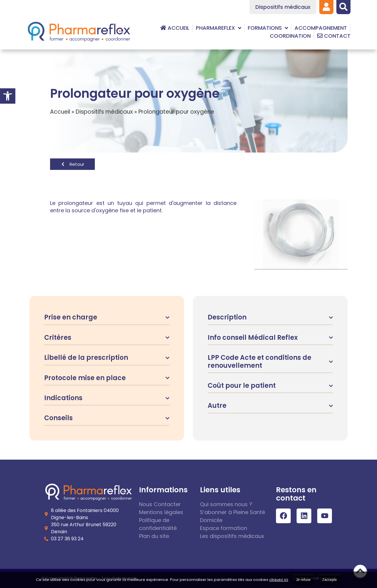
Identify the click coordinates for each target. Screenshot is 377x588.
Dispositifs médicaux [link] (104, 112)
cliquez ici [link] (279, 580)
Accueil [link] (60, 112)
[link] (8, 96)
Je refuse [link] (303, 580)
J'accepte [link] (329, 580)
